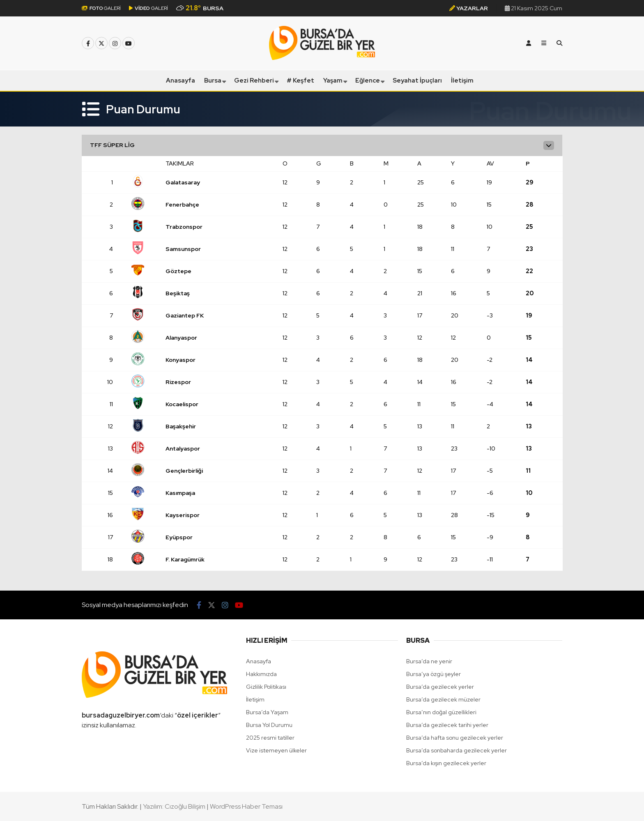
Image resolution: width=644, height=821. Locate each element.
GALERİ (101, 8)
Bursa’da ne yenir (429, 661)
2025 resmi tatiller (270, 738)
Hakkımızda (261, 674)
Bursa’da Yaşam (267, 712)
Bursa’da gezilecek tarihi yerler (447, 725)
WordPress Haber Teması (246, 806)
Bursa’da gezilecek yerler (440, 687)
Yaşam (333, 80)
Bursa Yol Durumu (269, 725)
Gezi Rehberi (254, 80)
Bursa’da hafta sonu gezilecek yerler (455, 738)
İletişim (462, 80)
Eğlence (368, 80)
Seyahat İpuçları (417, 80)
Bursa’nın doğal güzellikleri (441, 712)
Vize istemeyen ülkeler (276, 750)
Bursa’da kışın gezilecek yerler (446, 763)
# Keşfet (300, 80)
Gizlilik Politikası (266, 687)
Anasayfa (181, 80)
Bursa (213, 80)
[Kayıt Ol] (529, 43)
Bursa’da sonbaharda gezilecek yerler (457, 750)
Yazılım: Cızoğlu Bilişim (174, 806)
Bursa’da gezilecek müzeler (443, 699)
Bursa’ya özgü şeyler (434, 674)
